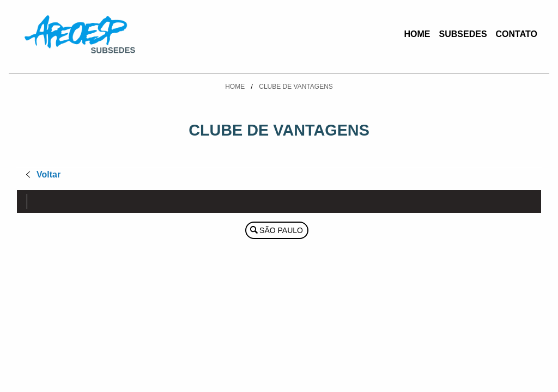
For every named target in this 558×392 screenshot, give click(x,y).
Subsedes (463, 34)
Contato (517, 34)
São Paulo (281, 230)
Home (417, 34)
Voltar (48, 174)
